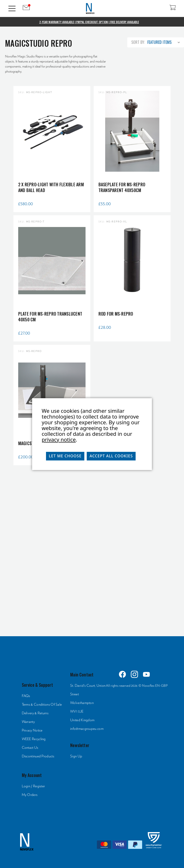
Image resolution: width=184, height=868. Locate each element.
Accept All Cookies (111, 456)
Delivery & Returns (35, 713)
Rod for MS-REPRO (116, 314)
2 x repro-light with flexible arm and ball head (51, 187)
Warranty (28, 722)
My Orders (30, 795)
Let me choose (65, 456)
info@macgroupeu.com (87, 729)
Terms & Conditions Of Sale (42, 705)
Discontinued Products (38, 756)
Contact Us (30, 748)
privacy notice (59, 439)
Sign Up (76, 756)
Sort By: (138, 42)
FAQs (26, 696)
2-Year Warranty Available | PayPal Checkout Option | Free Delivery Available (89, 22)
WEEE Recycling (34, 739)
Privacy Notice (32, 730)
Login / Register (33, 786)
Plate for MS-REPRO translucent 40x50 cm (50, 317)
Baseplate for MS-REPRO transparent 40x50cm (122, 187)
